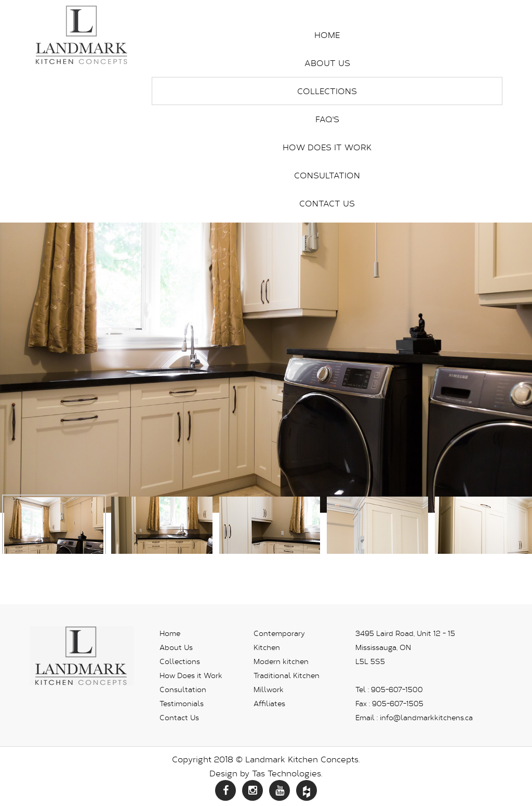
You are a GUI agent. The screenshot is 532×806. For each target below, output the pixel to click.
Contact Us (327, 203)
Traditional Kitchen (287, 675)
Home (327, 35)
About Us (327, 63)
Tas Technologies (287, 773)
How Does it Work (327, 147)
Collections (327, 91)
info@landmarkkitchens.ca (426, 717)
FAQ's (327, 119)
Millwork (269, 689)
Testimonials (182, 703)
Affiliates (269, 703)
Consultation (327, 175)
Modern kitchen (281, 661)
